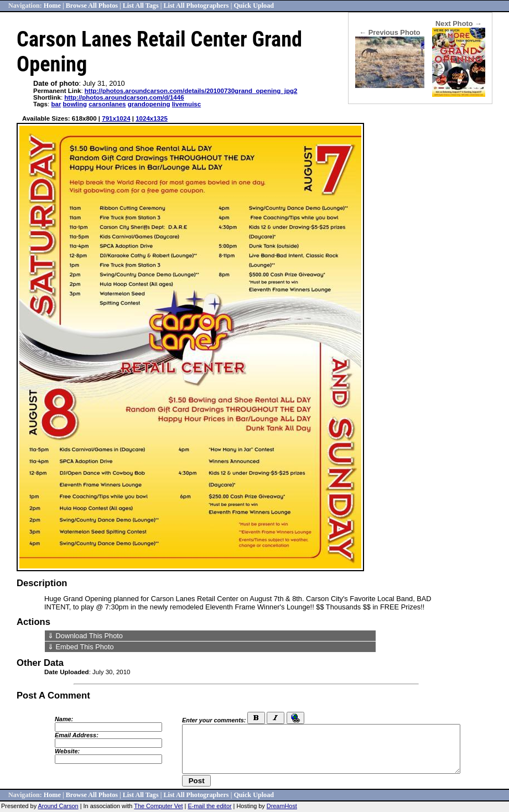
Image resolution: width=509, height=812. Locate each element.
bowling (75, 104)
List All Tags (141, 6)
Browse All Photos (92, 6)
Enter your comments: (214, 720)
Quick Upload (254, 6)
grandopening (149, 104)
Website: (67, 751)
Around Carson (58, 806)
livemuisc (187, 104)
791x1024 (116, 118)
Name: (64, 719)
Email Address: (77, 735)
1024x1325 (152, 118)
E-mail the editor (209, 806)
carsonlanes (107, 104)
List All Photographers (196, 6)
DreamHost (282, 806)
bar (56, 104)
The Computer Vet (158, 806)
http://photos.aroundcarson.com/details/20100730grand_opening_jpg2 (191, 91)
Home (52, 6)
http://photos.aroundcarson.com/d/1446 (124, 97)
